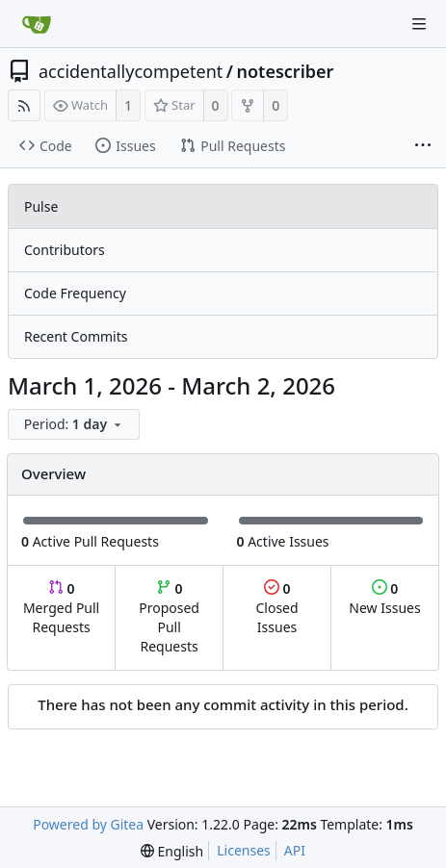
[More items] (423, 146)
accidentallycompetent (131, 71)
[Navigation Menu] (419, 24)
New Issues (384, 598)
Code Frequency (75, 293)
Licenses (244, 850)
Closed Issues (276, 608)
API (295, 850)
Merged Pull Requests (61, 608)
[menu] (76, 425)
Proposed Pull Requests (169, 617)
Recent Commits (76, 336)
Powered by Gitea (88, 824)
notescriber (285, 71)
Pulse (41, 206)
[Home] (37, 24)
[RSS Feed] (24, 105)
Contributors (65, 250)
